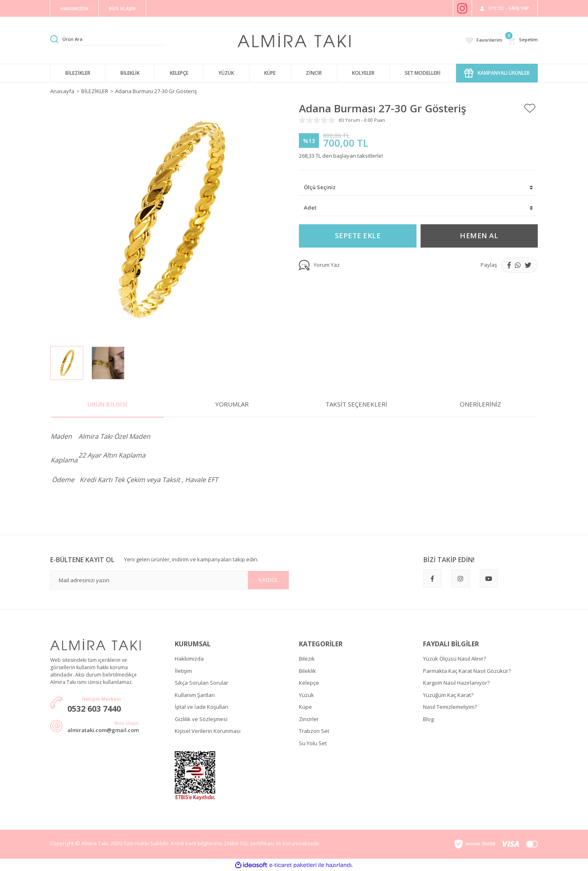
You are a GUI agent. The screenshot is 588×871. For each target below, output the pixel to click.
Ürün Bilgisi (107, 404)
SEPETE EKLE (358, 236)
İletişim (183, 671)
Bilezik (307, 659)
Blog (428, 719)
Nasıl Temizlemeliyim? (450, 707)
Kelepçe (309, 683)
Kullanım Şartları (195, 695)
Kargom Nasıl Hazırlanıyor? (456, 683)
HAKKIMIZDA (74, 8)
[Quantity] (418, 208)
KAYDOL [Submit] (268, 580)
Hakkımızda (189, 659)
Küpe (305, 707)
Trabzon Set (314, 731)
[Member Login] (505, 8)
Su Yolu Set (313, 743)
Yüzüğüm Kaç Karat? (448, 695)
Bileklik (307, 671)
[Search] (114, 39)
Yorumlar (232, 404)
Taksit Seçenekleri (356, 404)
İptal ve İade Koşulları (202, 707)
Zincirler (309, 719)
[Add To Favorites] (530, 109)
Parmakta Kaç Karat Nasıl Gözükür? (467, 671)
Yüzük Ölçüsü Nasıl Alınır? (454, 659)
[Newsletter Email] (170, 580)
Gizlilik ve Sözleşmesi (201, 719)
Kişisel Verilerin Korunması (208, 731)
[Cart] (522, 40)
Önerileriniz (480, 404)
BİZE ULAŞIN (122, 8)
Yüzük (306, 695)
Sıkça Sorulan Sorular (202, 683)
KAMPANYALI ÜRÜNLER (497, 73)
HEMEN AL (479, 236)
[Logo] (294, 40)
